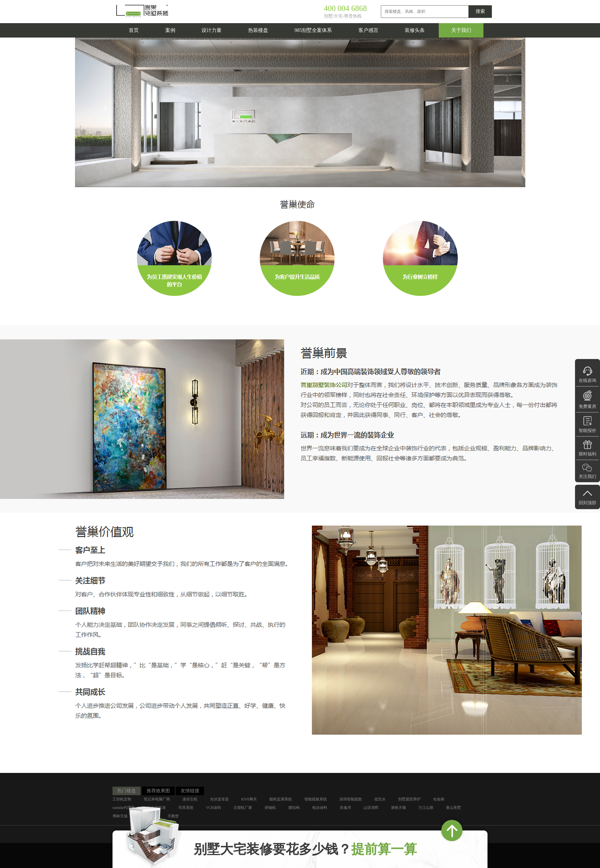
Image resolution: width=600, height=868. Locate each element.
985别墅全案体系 (313, 30)
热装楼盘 (258, 30)
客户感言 (368, 30)
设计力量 (212, 30)
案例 (170, 30)
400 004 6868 (346, 8)
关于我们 (461, 30)
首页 (134, 30)
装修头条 (415, 30)
